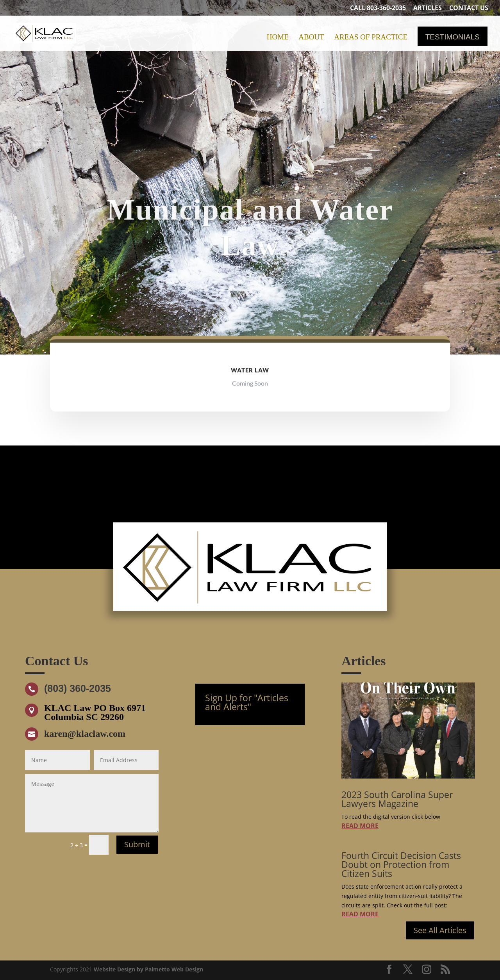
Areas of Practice (371, 38)
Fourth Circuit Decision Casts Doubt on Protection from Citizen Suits (401, 864)
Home (278, 38)
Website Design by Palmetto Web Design (148, 969)
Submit (137, 844)
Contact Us (469, 8)
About (311, 38)
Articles (428, 8)
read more (360, 826)
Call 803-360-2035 (378, 8)
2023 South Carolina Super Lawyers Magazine (397, 799)
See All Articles (440, 930)
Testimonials (453, 38)
